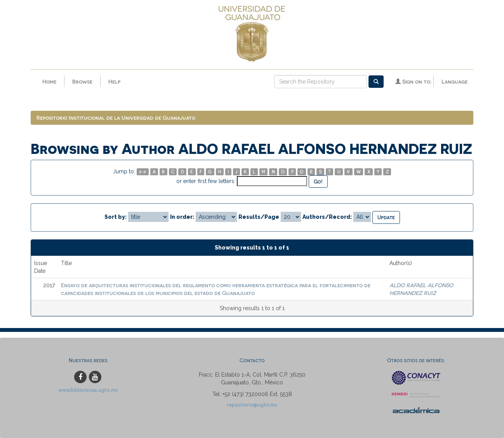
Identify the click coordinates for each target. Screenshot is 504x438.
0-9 (143, 172)
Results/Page (259, 217)
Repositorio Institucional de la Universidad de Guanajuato (116, 118)
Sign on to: (413, 81)
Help (114, 81)
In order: (182, 217)
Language (454, 81)
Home (49, 81)
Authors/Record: (327, 217)
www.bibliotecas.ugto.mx (88, 390)
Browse (82, 81)
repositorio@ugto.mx (252, 405)
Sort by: (116, 217)
